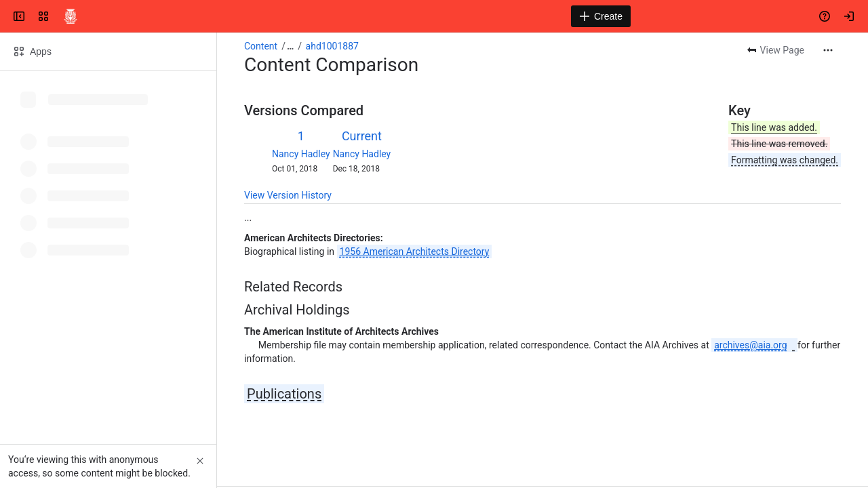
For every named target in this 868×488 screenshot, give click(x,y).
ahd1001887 (332, 46)
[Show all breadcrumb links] (290, 46)
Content (261, 46)
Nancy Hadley (301, 154)
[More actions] (828, 50)
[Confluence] (71, 16)
